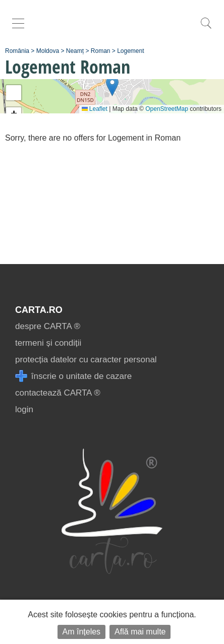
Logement (130, 51)
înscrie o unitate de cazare (73, 376)
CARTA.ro (39, 310)
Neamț (75, 51)
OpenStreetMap (167, 109)
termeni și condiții (48, 343)
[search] (206, 28)
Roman (101, 51)
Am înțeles (82, 632)
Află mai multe (140, 632)
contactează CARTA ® (58, 393)
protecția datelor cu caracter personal (86, 360)
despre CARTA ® (48, 326)
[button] (112, 86)
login (24, 409)
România (17, 51)
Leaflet (95, 109)
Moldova (48, 51)
